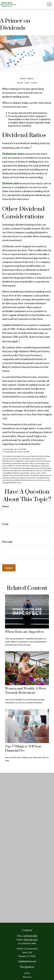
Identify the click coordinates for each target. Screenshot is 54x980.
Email (5, 524)
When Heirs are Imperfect (24, 632)
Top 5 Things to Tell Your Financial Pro (23, 749)
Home (27, 973)
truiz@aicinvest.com (27, 961)
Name (6, 506)
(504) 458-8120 (31, 940)
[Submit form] (9, 568)
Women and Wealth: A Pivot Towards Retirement (26, 691)
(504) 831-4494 (30, 936)
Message (7, 542)
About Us (27, 977)
